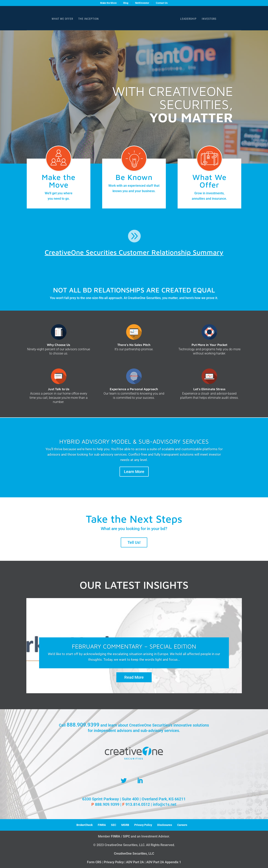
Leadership (188, 19)
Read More (134, 678)
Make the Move (108, 3)
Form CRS (94, 862)
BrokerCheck (85, 825)
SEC (114, 825)
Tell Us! (134, 542)
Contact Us (162, 3)
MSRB (125, 825)
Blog (126, 3)
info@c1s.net (165, 804)
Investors (209, 19)
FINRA (102, 825)
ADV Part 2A (135, 862)
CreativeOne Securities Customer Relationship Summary (134, 252)
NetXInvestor (142, 3)
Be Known (134, 177)
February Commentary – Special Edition (134, 647)
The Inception (89, 19)
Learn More (134, 472)
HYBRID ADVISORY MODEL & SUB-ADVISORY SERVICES (134, 441)
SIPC (126, 836)
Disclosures (165, 825)
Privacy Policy (143, 825)
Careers (182, 825)
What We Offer (62, 19)
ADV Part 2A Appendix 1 (164, 862)
